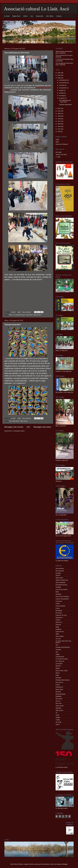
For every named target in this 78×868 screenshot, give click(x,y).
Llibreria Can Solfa (61, 154)
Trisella (58, 720)
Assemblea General (61, 585)
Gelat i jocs (59, 622)
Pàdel (57, 675)
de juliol (62, 93)
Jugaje (58, 654)
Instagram (58, 629)
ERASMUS (59, 611)
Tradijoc (58, 717)
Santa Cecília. (60, 706)
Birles (11, 315)
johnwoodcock (46, 864)
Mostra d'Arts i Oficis (62, 671)
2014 (59, 129)
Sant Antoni (29, 315)
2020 (59, 114)
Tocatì (57, 715)
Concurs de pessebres (62, 599)
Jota (57, 652)
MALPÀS (58, 666)
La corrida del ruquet (19, 315)
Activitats (58, 573)
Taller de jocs (37, 315)
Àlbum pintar (59, 578)
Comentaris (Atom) (19, 431)
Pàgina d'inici (16, 16)
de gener (62, 98)
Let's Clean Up (60, 661)
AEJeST (58, 575)
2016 (59, 124)
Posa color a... (60, 682)
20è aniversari (60, 568)
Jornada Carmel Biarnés (63, 647)
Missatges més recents (14, 427)
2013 (59, 132)
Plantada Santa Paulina (62, 680)
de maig (62, 96)
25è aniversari (60, 571)
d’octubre (62, 85)
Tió (56, 713)
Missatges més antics (42, 427)
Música (58, 673)
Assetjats (58, 587)
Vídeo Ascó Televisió (62, 144)
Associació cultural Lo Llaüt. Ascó (36, 9)
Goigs (57, 627)
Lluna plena (59, 664)
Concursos (59, 601)
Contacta (59, 16)
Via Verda (58, 722)
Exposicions (40, 16)
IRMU (57, 142)
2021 (59, 111)
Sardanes (58, 708)
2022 (59, 108)
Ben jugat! (59, 152)
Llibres (25, 16)
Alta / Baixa (50, 16)
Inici (28, 427)
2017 (59, 121)
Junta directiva (60, 657)
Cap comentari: (27, 312)
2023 (59, 78)
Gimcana (58, 625)
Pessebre (58, 678)
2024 (59, 75)
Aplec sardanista (60, 582)
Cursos (58, 608)
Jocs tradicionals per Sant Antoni (17, 53)
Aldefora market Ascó (62, 580)
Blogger (65, 864)
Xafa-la (58, 724)
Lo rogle (58, 157)
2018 (59, 119)
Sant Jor (58, 701)
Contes (58, 604)
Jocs (32, 16)
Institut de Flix (60, 632)
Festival (58, 620)
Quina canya (59, 689)
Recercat (58, 692)
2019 (59, 116)
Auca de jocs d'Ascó (61, 589)
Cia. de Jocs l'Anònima (62, 597)
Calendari (58, 594)
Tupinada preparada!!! (13, 325)
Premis (58, 685)
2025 (59, 73)
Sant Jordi (59, 703)
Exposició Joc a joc (61, 615)
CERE (57, 140)
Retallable (58, 696)
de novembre (63, 83)
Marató (58, 668)
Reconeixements (60, 694)
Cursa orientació (60, 606)
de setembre (63, 88)
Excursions (59, 613)
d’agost (61, 90)
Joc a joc (58, 639)
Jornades (58, 650)
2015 (59, 126)
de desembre (63, 80)
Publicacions (59, 687)
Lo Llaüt (7, 16)
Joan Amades (60, 636)
